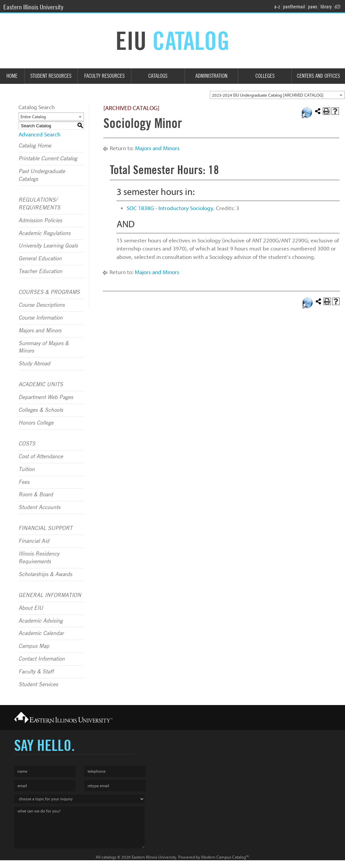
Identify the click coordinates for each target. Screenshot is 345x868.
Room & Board (36, 495)
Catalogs (158, 76)
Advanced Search (39, 135)
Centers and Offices (318, 76)
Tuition (27, 469)
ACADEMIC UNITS (41, 385)
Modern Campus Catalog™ (225, 857)
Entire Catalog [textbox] (33, 117)
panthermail (294, 7)
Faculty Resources (104, 76)
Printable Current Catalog (48, 159)
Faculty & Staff (36, 672)
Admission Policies (40, 221)
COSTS (27, 444)
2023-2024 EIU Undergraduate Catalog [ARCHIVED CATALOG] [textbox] (268, 95)
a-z (277, 7)
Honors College (36, 423)
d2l (337, 7)
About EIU (31, 608)
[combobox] (277, 95)
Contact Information (42, 659)
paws (313, 7)
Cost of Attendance (41, 457)
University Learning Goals (48, 246)
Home (12, 76)
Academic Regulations (44, 233)
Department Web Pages (46, 397)
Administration (211, 76)
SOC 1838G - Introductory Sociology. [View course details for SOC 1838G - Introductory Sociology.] (171, 208)
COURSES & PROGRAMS (49, 292)
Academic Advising (41, 621)
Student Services (38, 685)
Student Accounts (39, 507)
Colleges (265, 76)
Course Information (41, 318)
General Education (40, 259)
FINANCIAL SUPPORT (45, 528)
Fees (24, 482)
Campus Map (34, 646)
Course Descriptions (42, 305)
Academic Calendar (41, 633)
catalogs (109, 857)
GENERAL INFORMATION (50, 595)
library (326, 7)
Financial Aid (34, 541)
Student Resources (51, 76)
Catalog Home (35, 146)
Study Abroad (34, 364)
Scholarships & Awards (45, 574)
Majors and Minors (40, 331)
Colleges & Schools (41, 410)
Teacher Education (40, 271)
